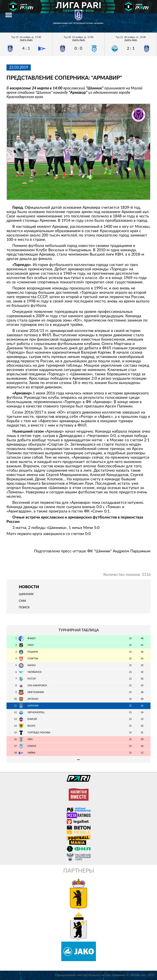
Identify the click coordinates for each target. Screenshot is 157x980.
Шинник (26, 594)
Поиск (24, 607)
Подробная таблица (78, 759)
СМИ (22, 601)
